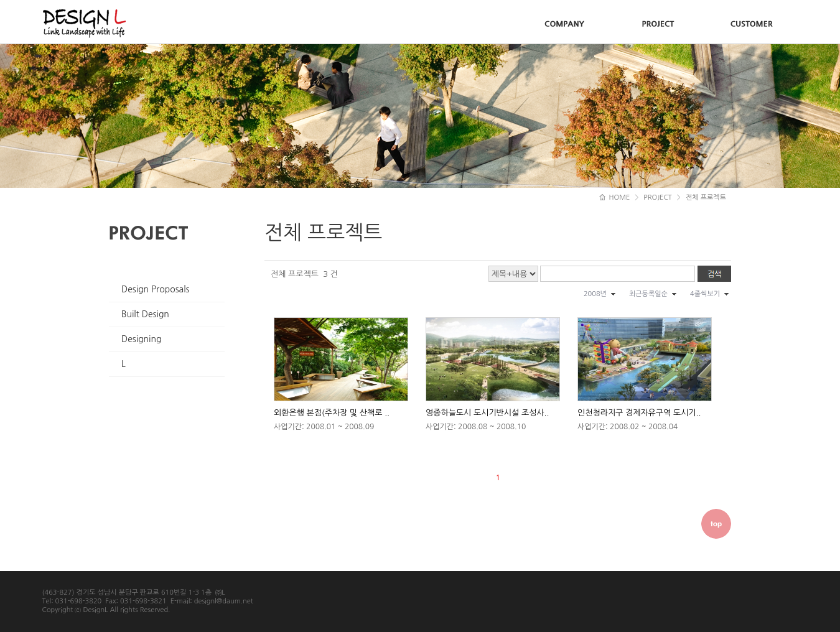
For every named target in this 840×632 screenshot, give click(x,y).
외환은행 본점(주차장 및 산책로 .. (332, 413)
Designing (141, 339)
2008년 (595, 294)
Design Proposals (156, 289)
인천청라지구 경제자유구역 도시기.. (639, 413)
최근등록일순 (648, 294)
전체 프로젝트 (706, 197)
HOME (615, 197)
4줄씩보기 (705, 294)
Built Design (145, 314)
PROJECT (658, 197)
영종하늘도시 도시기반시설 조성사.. (487, 413)
